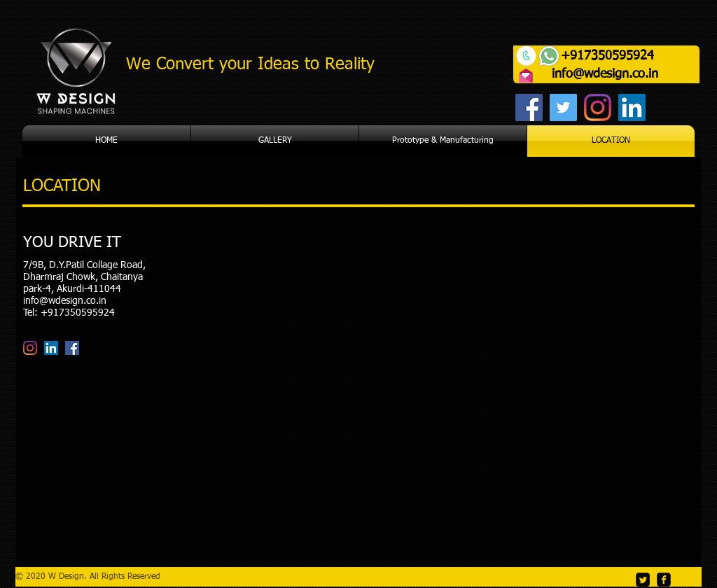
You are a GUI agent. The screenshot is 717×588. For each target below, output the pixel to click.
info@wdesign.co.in (605, 74)
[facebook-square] (664, 580)
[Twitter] (563, 107)
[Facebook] (529, 107)
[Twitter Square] (643, 580)
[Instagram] (598, 107)
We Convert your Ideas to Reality (250, 64)
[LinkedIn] (632, 107)
